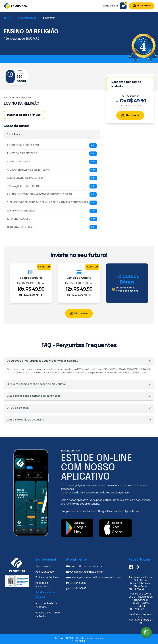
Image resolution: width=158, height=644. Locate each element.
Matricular (130, 115)
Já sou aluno (142, 6)
